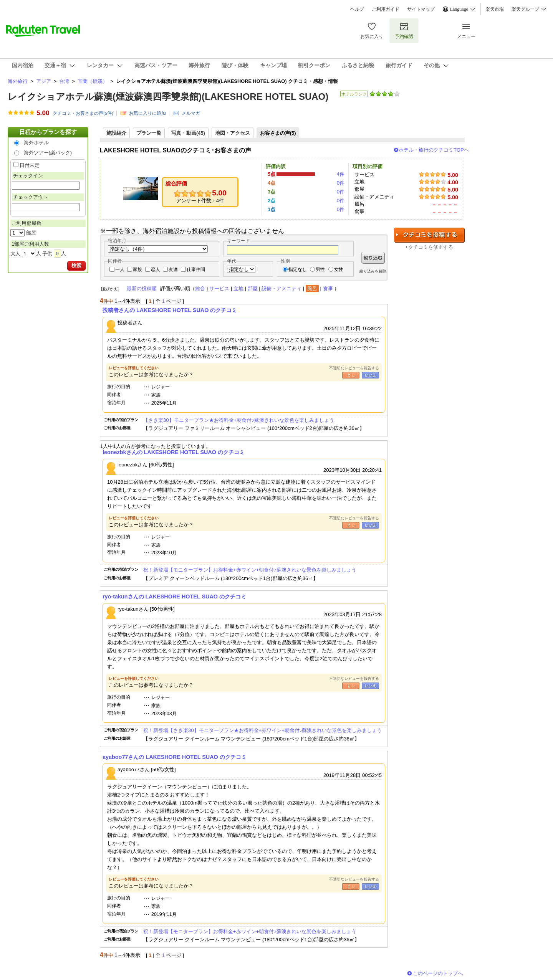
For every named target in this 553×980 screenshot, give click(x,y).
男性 (320, 269)
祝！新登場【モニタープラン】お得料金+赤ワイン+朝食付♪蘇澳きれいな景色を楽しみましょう (250, 570)
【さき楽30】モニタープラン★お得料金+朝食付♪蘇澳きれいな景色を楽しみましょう (239, 420)
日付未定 (30, 165)
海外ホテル (36, 143)
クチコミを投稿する (429, 235)
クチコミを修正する (431, 247)
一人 (120, 269)
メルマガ (191, 113)
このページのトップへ (438, 973)
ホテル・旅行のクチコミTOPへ (434, 150)
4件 (341, 174)
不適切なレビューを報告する (354, 368)
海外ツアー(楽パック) (48, 153)
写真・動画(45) (188, 133)
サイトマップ (421, 9)
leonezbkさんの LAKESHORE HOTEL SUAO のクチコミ (174, 452)
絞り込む (373, 258)
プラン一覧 (149, 133)
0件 (341, 183)
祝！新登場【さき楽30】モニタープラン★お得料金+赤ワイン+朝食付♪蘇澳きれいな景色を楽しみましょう (262, 730)
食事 (328, 288)
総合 (200, 288)
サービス (219, 288)
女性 (339, 269)
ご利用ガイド (386, 9)
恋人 (156, 269)
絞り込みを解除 (373, 271)
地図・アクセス (233, 133)
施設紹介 (116, 133)
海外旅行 (18, 81)
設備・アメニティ (281, 288)
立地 (238, 288)
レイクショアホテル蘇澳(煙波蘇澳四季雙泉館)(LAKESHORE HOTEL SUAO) (168, 97)
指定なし (298, 269)
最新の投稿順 (142, 288)
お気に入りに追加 (147, 113)
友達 (173, 269)
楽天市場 (495, 9)
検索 (76, 265)
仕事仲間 (196, 269)
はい (351, 375)
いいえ (370, 375)
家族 (137, 269)
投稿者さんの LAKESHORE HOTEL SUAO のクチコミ (170, 310)
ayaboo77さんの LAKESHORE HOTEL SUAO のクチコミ (175, 757)
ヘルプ (357, 9)
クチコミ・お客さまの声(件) (83, 113)
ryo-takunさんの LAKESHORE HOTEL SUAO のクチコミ (174, 597)
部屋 (253, 288)
